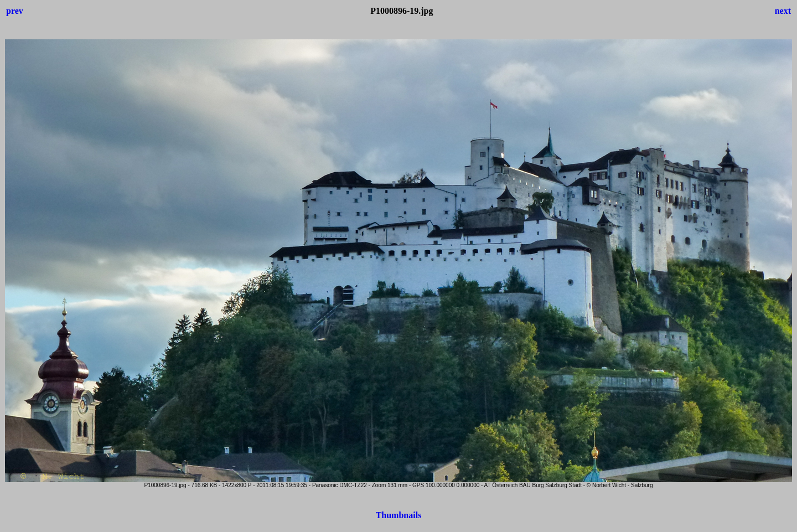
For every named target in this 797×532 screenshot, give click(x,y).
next (783, 11)
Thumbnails (399, 515)
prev (15, 11)
